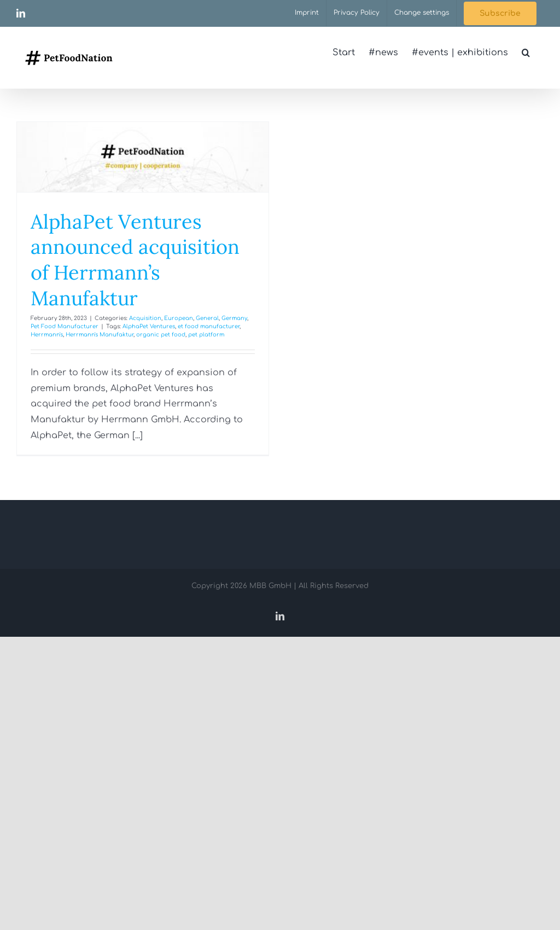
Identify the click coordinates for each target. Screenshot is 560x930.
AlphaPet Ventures (149, 326)
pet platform (206, 335)
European (179, 318)
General (207, 318)
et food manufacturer (209, 326)
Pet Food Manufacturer (65, 326)
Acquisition (145, 318)
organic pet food (161, 335)
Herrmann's (47, 335)
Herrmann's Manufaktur (100, 335)
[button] (526, 53)
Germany (234, 318)
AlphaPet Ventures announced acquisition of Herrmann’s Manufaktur (135, 260)
